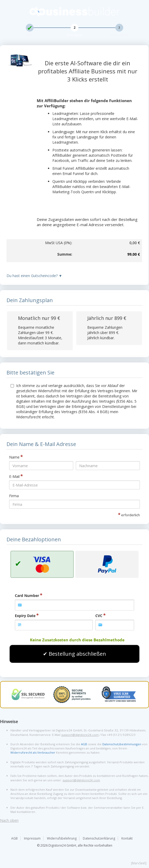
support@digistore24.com (80, 735)
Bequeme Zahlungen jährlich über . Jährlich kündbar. (105, 333)
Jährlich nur (107, 318)
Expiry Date (25, 616)
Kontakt (127, 838)
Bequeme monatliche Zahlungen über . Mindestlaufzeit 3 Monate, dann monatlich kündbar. (40, 335)
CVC (99, 616)
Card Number (27, 596)
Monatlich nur (39, 318)
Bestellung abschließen (77, 654)
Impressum (32, 838)
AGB (84, 744)
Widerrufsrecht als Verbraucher (33, 752)
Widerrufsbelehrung (62, 838)
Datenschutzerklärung (99, 838)
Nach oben (9, 820)
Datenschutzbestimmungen (122, 744)
